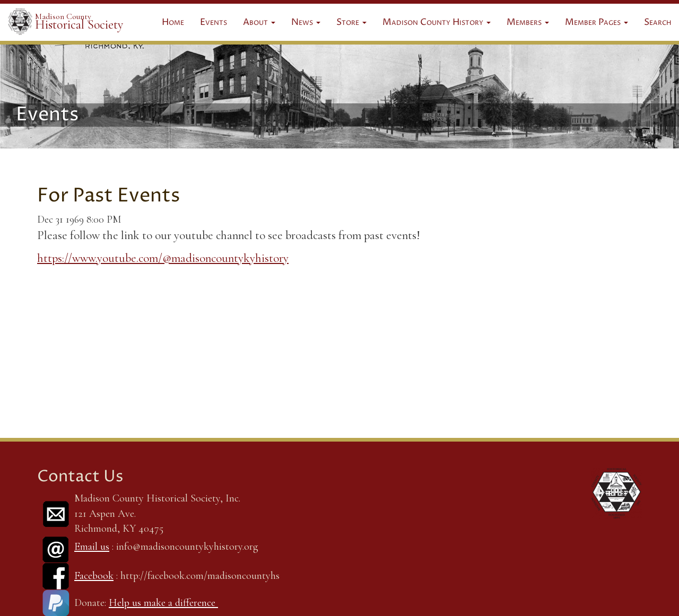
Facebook (94, 575)
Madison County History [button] (437, 22)
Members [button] (528, 22)
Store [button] (351, 22)
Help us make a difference (163, 602)
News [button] (306, 22)
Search (658, 22)
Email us (92, 546)
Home (173, 22)
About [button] (259, 22)
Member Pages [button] (597, 22)
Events (214, 22)
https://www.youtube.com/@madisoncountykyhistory (163, 258)
